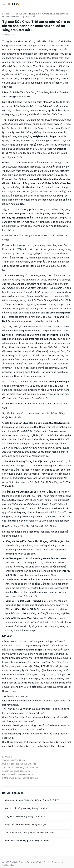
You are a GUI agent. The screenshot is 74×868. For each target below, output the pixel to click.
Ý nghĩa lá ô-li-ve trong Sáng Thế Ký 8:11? (25, 816)
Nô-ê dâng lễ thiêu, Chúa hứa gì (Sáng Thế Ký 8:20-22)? (32, 800)
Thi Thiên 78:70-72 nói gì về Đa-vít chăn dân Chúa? (30, 833)
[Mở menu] (4, 4)
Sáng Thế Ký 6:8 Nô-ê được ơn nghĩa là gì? (25, 824)
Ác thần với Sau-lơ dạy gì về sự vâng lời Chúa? (27, 841)
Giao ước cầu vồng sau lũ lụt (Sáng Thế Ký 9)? (27, 808)
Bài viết (5, 14)
